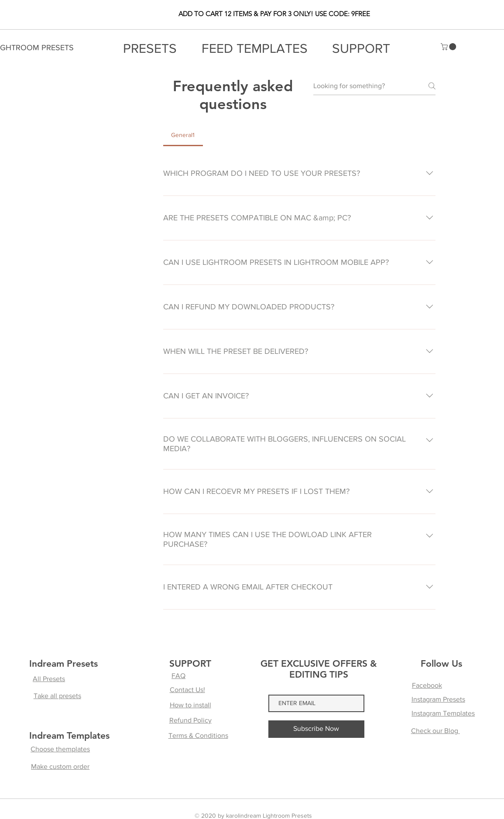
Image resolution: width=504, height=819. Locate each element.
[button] (449, 47)
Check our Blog (435, 731)
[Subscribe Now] (316, 729)
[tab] (183, 135)
